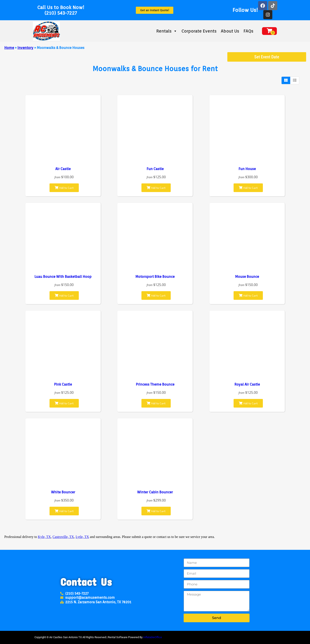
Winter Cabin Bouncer (155, 492)
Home (9, 48)
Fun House (247, 169)
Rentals (167, 31)
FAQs (248, 31)
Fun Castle (155, 169)
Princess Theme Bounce (155, 384)
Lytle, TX (82, 537)
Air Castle (63, 169)
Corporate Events (199, 31)
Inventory (25, 48)
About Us (230, 31)
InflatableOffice (153, 637)
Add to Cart (64, 188)
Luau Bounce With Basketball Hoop (63, 277)
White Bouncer (63, 492)
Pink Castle (63, 384)
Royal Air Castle (247, 384)
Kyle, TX (44, 537)
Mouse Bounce (247, 277)
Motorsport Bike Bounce (155, 277)
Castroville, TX (63, 537)
